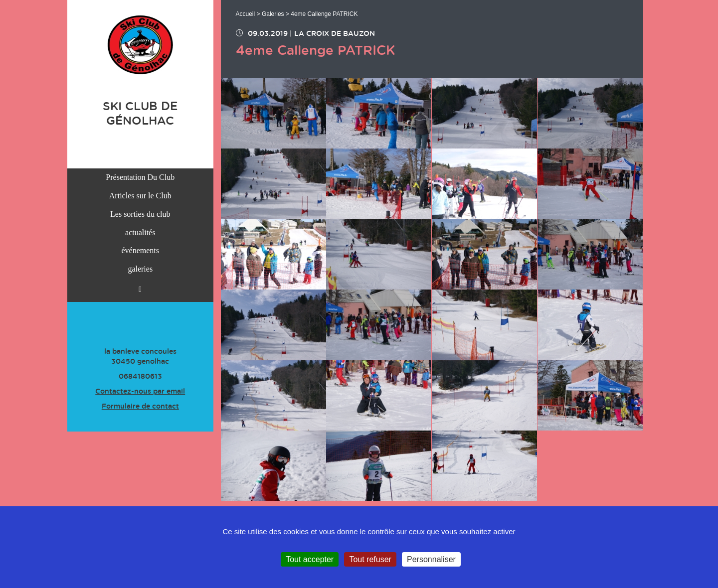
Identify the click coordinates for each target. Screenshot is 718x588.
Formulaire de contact (140, 407)
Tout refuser (370, 559)
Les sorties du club (140, 214)
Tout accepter (310, 559)
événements (140, 250)
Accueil (246, 14)
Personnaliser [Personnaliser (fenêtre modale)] (431, 559)
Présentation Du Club (140, 177)
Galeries (273, 14)
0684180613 (140, 377)
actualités (140, 232)
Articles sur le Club (140, 196)
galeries (140, 269)
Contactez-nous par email (140, 392)
